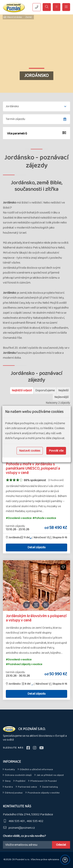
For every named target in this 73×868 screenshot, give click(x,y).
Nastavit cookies (30, 451)
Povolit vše (56, 451)
